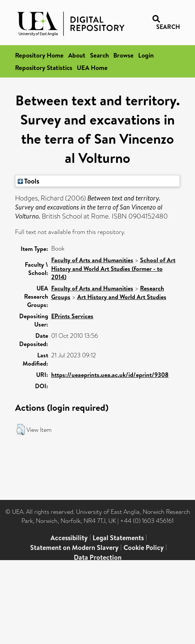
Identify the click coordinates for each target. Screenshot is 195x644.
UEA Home (92, 68)
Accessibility (69, 538)
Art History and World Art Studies (122, 297)
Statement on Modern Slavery (74, 548)
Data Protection (98, 557)
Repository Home (39, 55)
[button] (21, 430)
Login (146, 55)
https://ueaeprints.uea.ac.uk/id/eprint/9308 (110, 375)
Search (99, 55)
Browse (123, 55)
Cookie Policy (144, 548)
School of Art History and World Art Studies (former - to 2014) (113, 268)
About (77, 55)
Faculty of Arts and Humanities (92, 260)
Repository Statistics (44, 68)
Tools (29, 181)
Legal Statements (118, 538)
